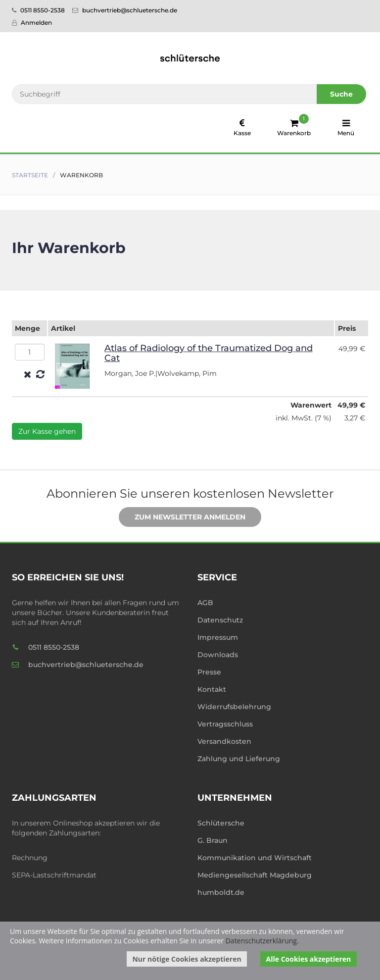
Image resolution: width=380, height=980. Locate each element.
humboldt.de (221, 892)
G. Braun (213, 840)
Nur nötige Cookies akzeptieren (187, 959)
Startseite (30, 175)
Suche (341, 94)
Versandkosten (224, 741)
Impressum (218, 637)
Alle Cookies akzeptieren (309, 959)
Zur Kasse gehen (47, 431)
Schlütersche (221, 823)
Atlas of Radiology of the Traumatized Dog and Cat (209, 353)
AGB (205, 603)
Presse (209, 672)
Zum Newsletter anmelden (183, 517)
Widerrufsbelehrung (234, 707)
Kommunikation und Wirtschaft (255, 858)
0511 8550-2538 (38, 10)
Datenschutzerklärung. (262, 941)
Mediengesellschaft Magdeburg (255, 875)
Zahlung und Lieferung (239, 759)
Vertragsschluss (225, 724)
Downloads (218, 655)
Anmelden (32, 23)
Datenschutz (220, 620)
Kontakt (212, 689)
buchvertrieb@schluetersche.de (125, 10)
